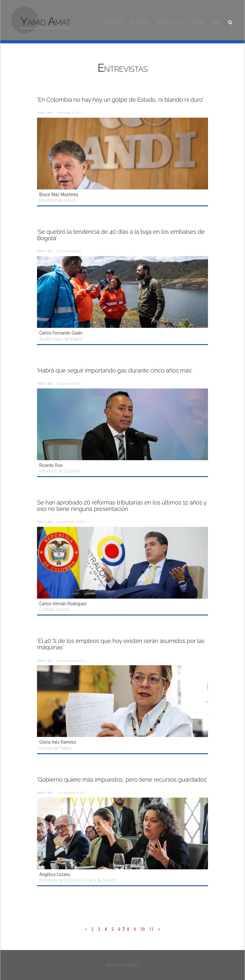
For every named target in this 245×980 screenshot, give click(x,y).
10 (143, 929)
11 (152, 929)
